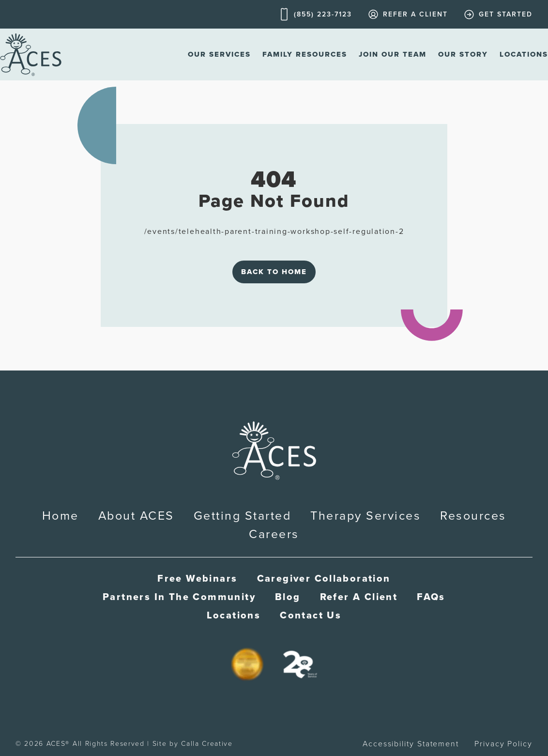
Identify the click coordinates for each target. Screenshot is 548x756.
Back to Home (274, 272)
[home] (31, 54)
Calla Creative (207, 744)
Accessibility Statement (411, 744)
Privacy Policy (503, 744)
